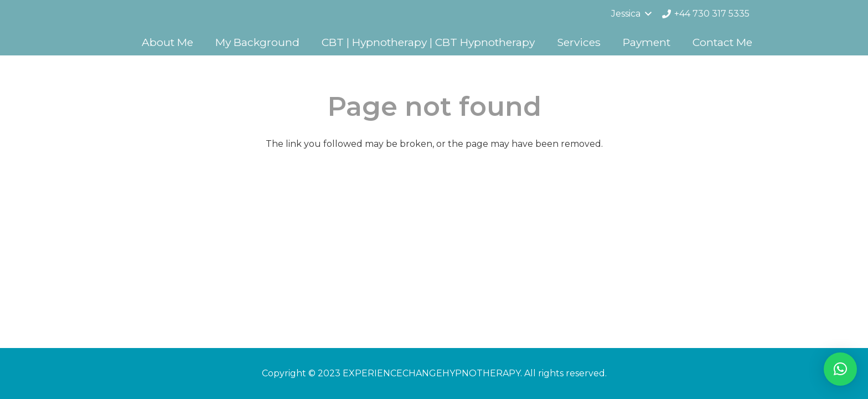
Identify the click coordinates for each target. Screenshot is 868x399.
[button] (840, 369)
